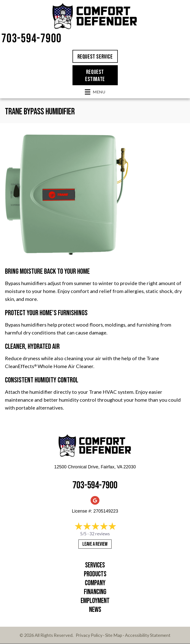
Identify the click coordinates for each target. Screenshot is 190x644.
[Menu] (95, 92)
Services (95, 565)
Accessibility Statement (148, 635)
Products (95, 574)
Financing (95, 592)
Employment (95, 601)
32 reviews (100, 534)
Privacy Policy (89, 635)
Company (95, 583)
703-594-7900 (31, 39)
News (95, 610)
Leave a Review (95, 544)
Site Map (114, 635)
